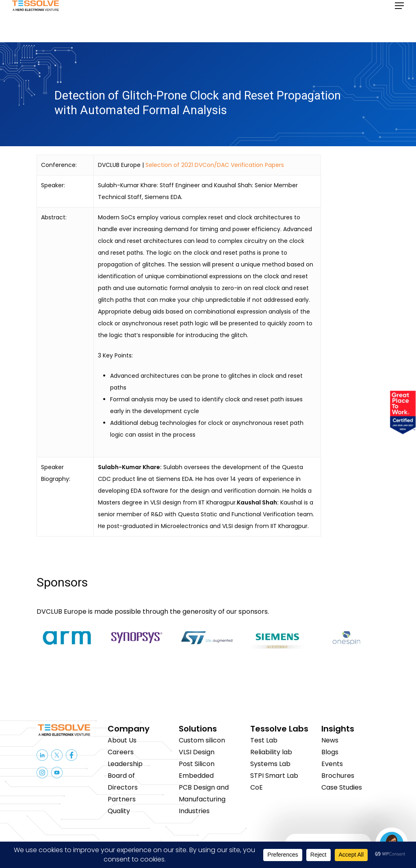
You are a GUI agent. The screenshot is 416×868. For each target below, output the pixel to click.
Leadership (125, 764)
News (330, 740)
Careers (121, 752)
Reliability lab (271, 752)
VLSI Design (197, 752)
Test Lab (264, 740)
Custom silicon (202, 740)
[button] (399, 21)
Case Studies (342, 787)
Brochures (338, 776)
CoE (257, 787)
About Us (122, 740)
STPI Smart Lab (274, 776)
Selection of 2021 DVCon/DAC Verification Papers (215, 165)
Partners (122, 799)
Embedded (196, 776)
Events (332, 764)
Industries (194, 811)
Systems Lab (270, 764)
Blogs (330, 752)
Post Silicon (197, 764)
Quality (119, 811)
